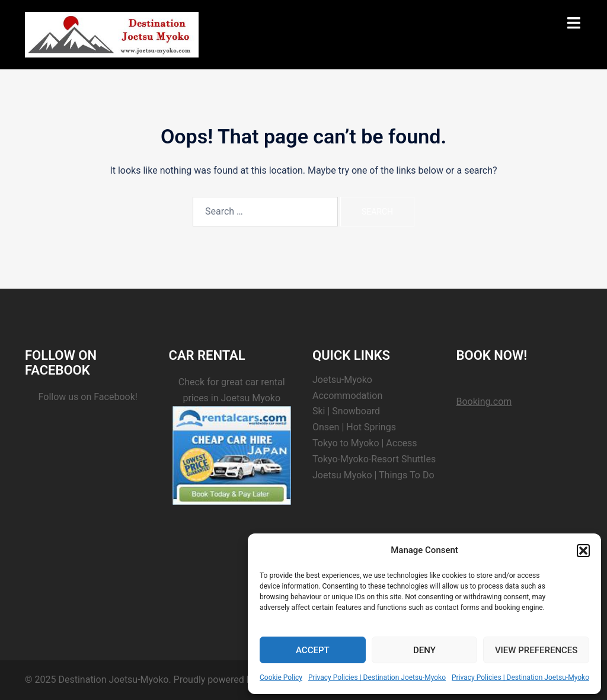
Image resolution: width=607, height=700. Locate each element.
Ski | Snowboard (346, 411)
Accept (313, 650)
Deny (424, 650)
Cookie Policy (281, 677)
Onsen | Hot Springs (354, 427)
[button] (583, 551)
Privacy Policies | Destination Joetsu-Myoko (377, 677)
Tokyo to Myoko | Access (365, 443)
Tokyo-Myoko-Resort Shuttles (374, 459)
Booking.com (484, 402)
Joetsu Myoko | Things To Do (373, 475)
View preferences (536, 650)
